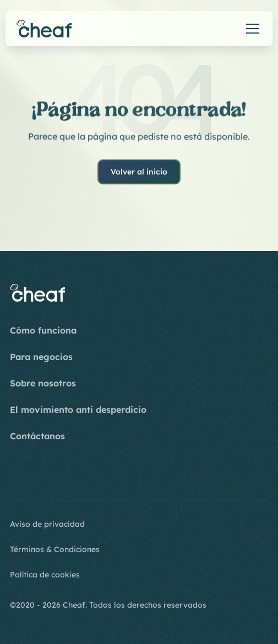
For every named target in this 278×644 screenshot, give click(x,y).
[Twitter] (98, 473)
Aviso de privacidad (47, 524)
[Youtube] (45, 473)
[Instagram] (19, 473)
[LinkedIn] (72, 473)
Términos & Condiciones (55, 549)
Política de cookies (45, 575)
